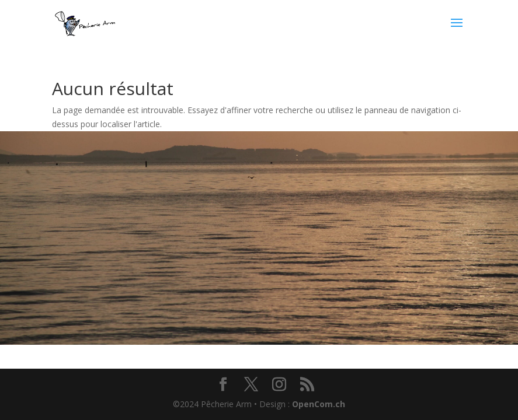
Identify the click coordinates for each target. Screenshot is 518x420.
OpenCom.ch (319, 404)
